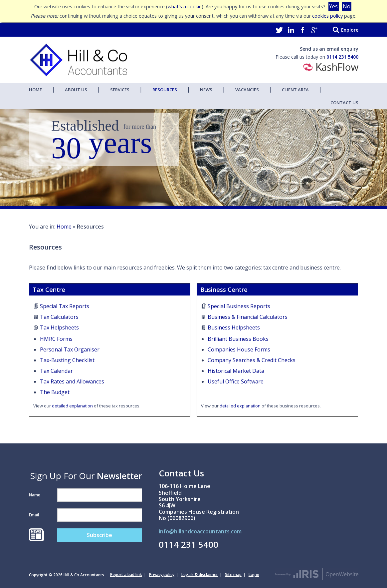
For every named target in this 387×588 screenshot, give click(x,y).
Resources (165, 90)
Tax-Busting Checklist (67, 360)
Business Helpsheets (234, 327)
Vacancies (247, 90)
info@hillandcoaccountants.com (200, 532)
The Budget (55, 392)
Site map (233, 575)
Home (35, 90)
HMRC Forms (56, 339)
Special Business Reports (239, 306)
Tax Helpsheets (59, 327)
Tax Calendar (56, 371)
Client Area (295, 90)
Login (254, 575)
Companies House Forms (239, 349)
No (347, 6)
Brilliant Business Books (238, 339)
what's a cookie (185, 6)
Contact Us (344, 103)
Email (34, 515)
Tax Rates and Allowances (72, 381)
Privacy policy (162, 575)
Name (35, 495)
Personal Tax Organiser (70, 349)
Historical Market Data (236, 371)
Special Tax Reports (65, 306)
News (206, 90)
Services (120, 90)
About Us (76, 90)
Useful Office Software (236, 381)
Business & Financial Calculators (248, 317)
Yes (333, 6)
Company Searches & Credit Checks (252, 360)
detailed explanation (72, 406)
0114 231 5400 (342, 57)
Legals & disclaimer (200, 575)
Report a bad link (126, 575)
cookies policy (327, 16)
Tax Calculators (59, 317)
